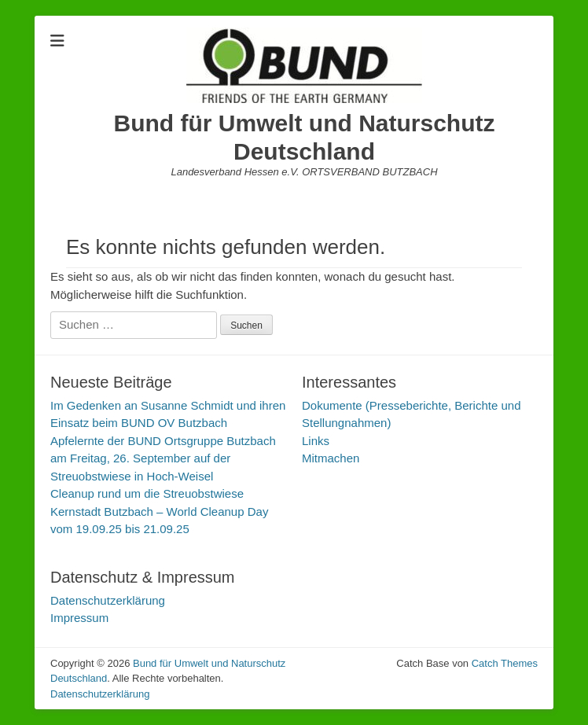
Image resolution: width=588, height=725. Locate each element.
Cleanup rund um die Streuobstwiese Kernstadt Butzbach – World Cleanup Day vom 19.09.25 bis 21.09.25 (159, 511)
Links (316, 441)
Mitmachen (331, 458)
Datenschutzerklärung (108, 600)
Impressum (79, 618)
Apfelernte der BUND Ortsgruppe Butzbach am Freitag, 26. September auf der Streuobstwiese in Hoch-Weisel (163, 458)
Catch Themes (505, 663)
